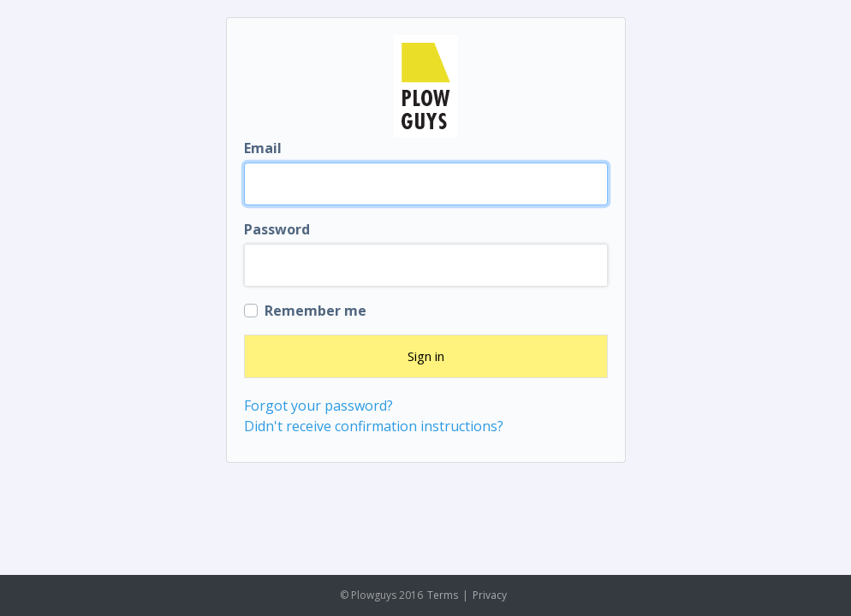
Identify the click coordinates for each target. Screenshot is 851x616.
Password (277, 229)
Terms (443, 595)
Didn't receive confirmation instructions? (374, 426)
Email (263, 148)
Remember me (315, 311)
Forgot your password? (318, 406)
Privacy (490, 595)
